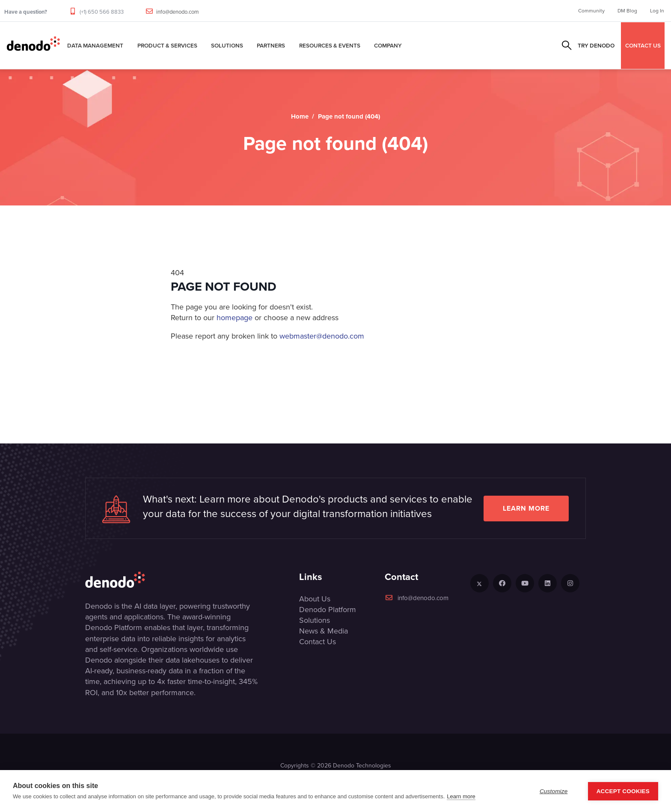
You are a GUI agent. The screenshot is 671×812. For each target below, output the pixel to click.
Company (388, 45)
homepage (235, 318)
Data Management (95, 45)
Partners (271, 45)
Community (591, 11)
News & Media (324, 631)
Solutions (227, 45)
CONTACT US (643, 45)
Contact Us (318, 642)
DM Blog (627, 11)
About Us (315, 599)
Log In (657, 11)
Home (300, 116)
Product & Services (167, 45)
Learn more (526, 508)
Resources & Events (330, 45)
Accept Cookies (623, 791)
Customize (554, 791)
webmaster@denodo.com (322, 336)
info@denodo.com (178, 12)
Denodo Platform (328, 610)
